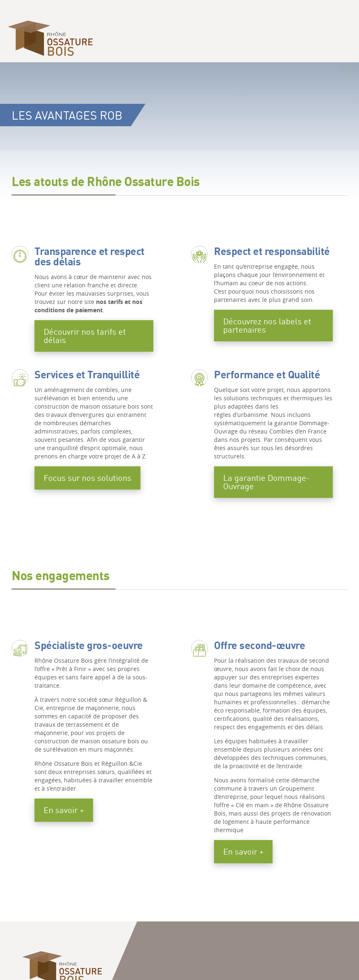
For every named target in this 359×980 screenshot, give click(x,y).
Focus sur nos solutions (87, 478)
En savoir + (64, 810)
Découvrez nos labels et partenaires (267, 325)
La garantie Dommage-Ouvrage (267, 482)
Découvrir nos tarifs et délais (85, 336)
